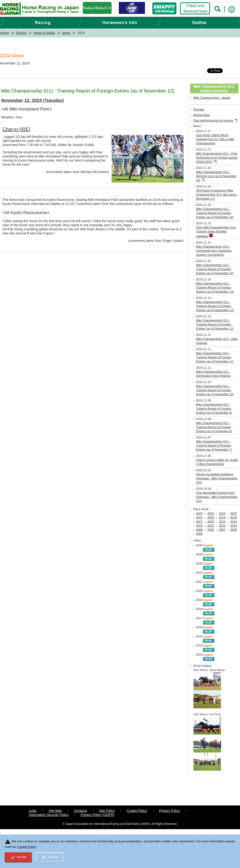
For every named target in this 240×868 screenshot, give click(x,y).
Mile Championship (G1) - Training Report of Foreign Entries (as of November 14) (215, 288)
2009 (199, 530)
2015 (222, 522)
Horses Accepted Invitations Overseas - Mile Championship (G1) (217, 478)
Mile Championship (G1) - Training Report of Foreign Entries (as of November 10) (215, 390)
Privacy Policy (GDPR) (98, 815)
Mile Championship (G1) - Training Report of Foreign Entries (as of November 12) (215, 325)
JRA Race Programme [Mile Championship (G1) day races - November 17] (217, 195)
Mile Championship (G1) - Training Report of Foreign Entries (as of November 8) (214, 427)
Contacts (81, 811)
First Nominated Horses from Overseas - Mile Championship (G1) (217, 497)
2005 (199, 534)
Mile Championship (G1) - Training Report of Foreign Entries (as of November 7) (214, 446)
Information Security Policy (49, 815)
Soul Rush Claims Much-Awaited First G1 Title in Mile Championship (215, 139)
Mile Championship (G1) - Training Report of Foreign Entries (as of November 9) (214, 409)
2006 (234, 530)
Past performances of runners (213, 121)
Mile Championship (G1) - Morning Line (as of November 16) (216, 176)
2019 (222, 518)
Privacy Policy (170, 811)
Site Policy (107, 811)
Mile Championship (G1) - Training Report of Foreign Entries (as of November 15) (215, 269)
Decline (49, 857)
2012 (211, 526)
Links (33, 811)
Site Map (55, 811)
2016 (211, 522)
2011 (222, 526)
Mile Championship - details (212, 98)
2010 (234, 526)
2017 (199, 522)
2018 (234, 518)
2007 (222, 530)
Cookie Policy (137, 811)
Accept (18, 857)
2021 (199, 518)
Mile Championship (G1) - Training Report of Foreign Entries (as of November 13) (215, 306)
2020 (211, 518)
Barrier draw (202, 115)
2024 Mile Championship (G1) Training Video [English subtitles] (216, 232)
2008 (211, 530)
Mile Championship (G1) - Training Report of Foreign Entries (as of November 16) (215, 213)
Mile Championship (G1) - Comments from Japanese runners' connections (214, 251)
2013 (199, 526)
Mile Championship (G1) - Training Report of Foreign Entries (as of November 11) (215, 357)
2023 (222, 513)
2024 (211, 513)
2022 (234, 513)
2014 (234, 522)
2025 (199, 513)
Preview (199, 110)
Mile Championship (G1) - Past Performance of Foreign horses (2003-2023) (217, 158)
